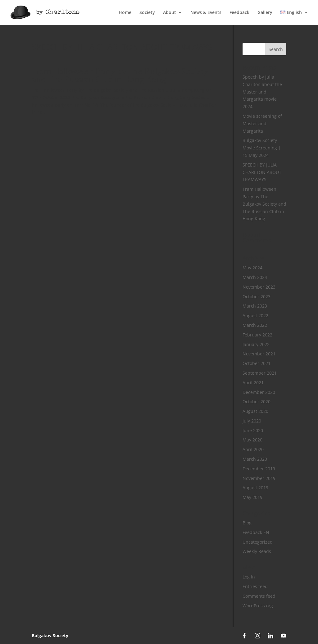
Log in (249, 577)
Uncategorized (258, 542)
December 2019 (259, 469)
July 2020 (252, 421)
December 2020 (259, 392)
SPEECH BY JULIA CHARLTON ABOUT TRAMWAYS (122, 47)
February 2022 (257, 335)
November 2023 (259, 287)
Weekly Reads (257, 551)
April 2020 (253, 449)
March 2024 (255, 277)
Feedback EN (256, 532)
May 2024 (252, 268)
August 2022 (255, 315)
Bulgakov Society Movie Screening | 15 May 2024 (262, 148)
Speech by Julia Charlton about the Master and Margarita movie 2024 (262, 92)
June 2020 (253, 430)
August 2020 (255, 411)
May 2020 (252, 440)
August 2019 (255, 488)
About (170, 13)
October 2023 (257, 297)
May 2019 (252, 497)
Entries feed (255, 586)
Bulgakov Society (50, 635)
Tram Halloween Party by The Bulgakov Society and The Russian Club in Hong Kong (120, 75)
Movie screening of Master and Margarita (262, 123)
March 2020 (255, 459)
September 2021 (260, 373)
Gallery (265, 13)
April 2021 (253, 383)
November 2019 (259, 478)
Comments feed (259, 596)
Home (125, 13)
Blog (247, 523)
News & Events (206, 13)
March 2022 (255, 325)
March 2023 (255, 306)
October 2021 (257, 363)
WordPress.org (258, 606)
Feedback (239, 13)
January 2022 (256, 344)
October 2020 (257, 402)
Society (147, 13)
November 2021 (259, 354)
